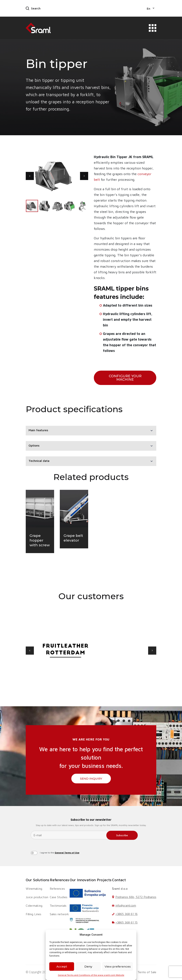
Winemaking (34, 889)
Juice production (37, 897)
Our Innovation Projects (91, 880)
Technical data (39, 461)
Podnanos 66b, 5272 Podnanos (136, 897)
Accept (62, 966)
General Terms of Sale (141, 972)
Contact (119, 880)
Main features (38, 430)
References (59, 880)
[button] (151, 8)
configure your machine (125, 378)
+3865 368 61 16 (127, 914)
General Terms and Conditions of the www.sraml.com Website (91, 975)
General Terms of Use (67, 853)
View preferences (118, 966)
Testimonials (58, 906)
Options (34, 445)
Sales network (59, 914)
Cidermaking (34, 906)
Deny (88, 966)
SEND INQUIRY (91, 779)
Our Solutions (37, 880)
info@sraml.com (126, 905)
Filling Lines (33, 914)
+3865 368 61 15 (127, 922)
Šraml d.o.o (120, 889)
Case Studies (59, 897)
